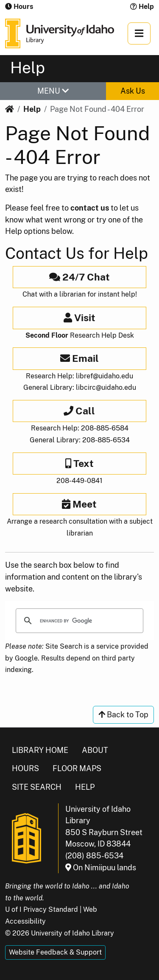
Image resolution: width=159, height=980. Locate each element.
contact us (90, 208)
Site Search (37, 787)
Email (79, 358)
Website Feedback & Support (55, 952)
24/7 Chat (79, 277)
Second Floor (47, 335)
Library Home (40, 750)
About (95, 750)
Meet (79, 504)
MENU (53, 91)
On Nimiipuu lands (101, 868)
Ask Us (133, 91)
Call (79, 411)
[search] (78, 621)
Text (79, 463)
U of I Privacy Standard (42, 909)
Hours (25, 768)
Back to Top (123, 715)
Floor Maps (77, 768)
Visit (79, 318)
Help (142, 7)
